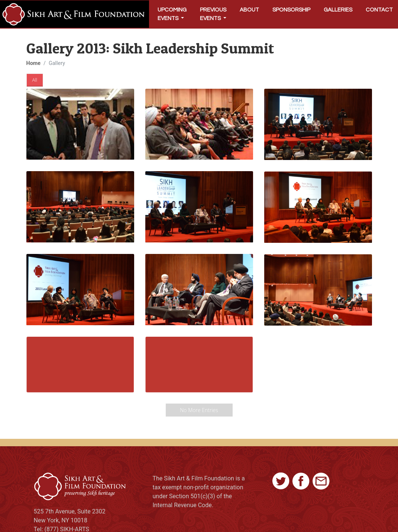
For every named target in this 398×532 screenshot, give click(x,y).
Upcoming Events (172, 14)
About (249, 10)
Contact (379, 10)
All (35, 80)
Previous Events (213, 14)
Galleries (338, 10)
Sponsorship (291, 10)
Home (34, 63)
